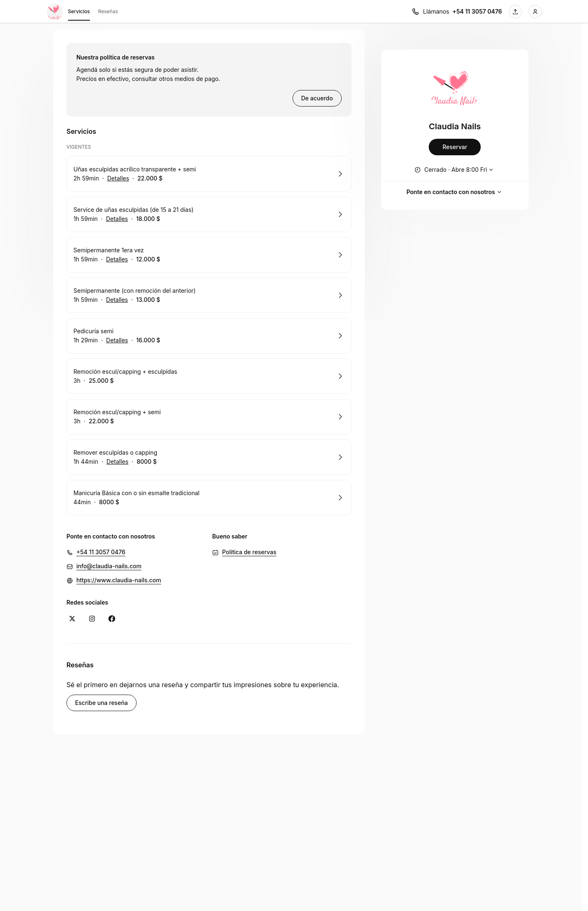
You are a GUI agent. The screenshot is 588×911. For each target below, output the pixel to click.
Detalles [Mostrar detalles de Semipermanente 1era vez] (117, 259)
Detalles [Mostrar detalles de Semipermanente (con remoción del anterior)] (117, 300)
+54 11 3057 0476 (101, 552)
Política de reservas (249, 552)
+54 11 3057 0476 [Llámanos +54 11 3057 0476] (477, 11)
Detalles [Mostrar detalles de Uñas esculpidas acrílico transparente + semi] (118, 178)
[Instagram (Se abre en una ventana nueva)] (92, 619)
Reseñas (108, 11)
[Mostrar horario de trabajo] (455, 170)
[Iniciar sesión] (535, 12)
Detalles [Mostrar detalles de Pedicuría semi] (117, 340)
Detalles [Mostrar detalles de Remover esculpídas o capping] (117, 462)
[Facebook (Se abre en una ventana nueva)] (112, 619)
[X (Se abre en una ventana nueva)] (72, 619)
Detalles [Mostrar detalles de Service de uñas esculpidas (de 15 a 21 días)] (117, 219)
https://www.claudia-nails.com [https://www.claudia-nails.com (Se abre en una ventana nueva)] (119, 580)
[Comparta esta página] (515, 12)
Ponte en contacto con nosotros (455, 192)
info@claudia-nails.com (109, 566)
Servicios (79, 13)
